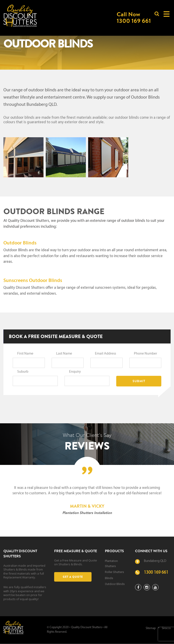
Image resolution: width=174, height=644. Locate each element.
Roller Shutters (114, 572)
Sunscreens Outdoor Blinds (33, 281)
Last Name (64, 354)
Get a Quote (73, 577)
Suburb (23, 372)
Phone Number (145, 354)
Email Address (105, 354)
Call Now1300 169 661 (134, 17)
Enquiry (75, 372)
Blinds (109, 578)
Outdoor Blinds (20, 243)
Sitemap (151, 628)
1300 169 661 (156, 573)
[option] (87, 501)
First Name (25, 354)
